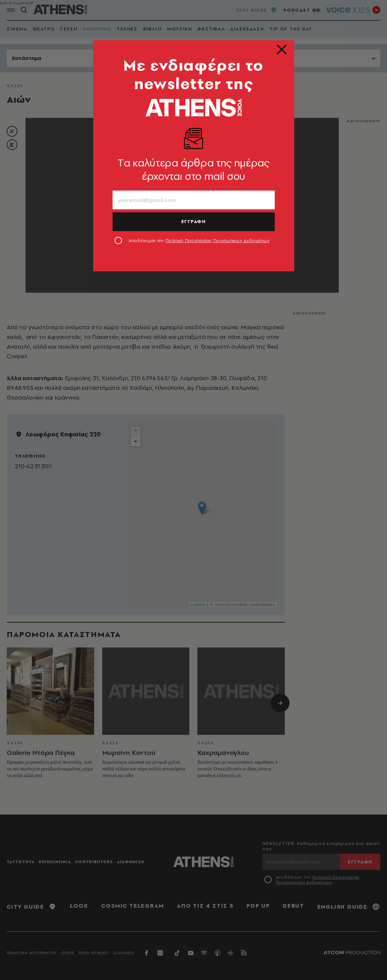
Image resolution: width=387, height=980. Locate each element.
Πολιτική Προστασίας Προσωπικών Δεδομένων (217, 240)
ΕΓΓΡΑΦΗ (194, 221)
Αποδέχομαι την (199, 240)
